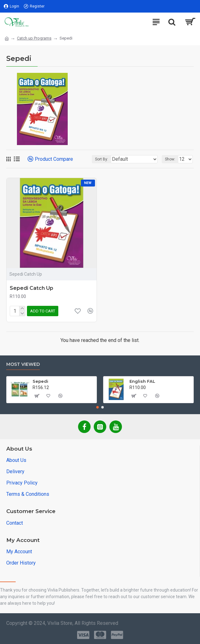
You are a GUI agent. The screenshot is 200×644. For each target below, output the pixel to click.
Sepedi (40, 381)
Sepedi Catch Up (32, 288)
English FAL (142, 381)
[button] (97, 407)
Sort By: (102, 159)
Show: (170, 159)
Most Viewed (23, 364)
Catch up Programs (34, 38)
